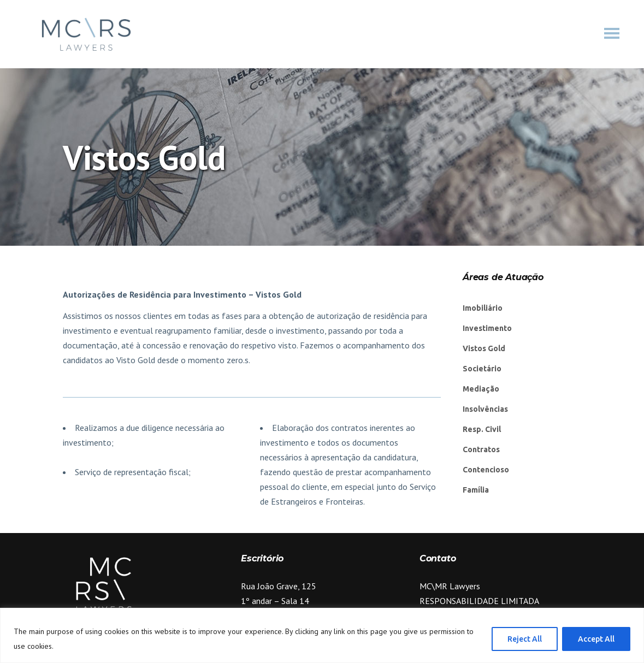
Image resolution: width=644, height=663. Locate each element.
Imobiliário (483, 308)
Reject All (525, 639)
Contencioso (486, 470)
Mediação (481, 389)
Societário (482, 369)
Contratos (481, 449)
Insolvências (485, 409)
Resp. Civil (482, 429)
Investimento (487, 328)
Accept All (596, 639)
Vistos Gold (484, 348)
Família (476, 490)
